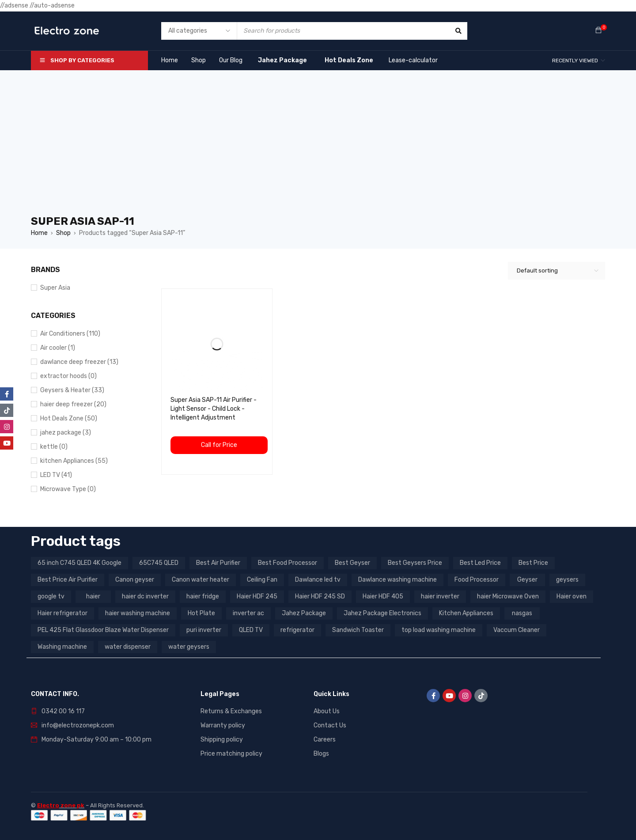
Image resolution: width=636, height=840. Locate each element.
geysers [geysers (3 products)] (567, 580)
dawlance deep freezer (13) (79, 362)
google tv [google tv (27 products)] (51, 596)
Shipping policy (222, 740)
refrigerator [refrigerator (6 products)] (297, 630)
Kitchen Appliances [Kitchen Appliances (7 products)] (466, 613)
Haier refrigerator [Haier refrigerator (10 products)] (62, 613)
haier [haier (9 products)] (93, 596)
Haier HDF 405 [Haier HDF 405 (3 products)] (383, 596)
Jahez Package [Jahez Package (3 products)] (304, 613)
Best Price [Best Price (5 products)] (533, 563)
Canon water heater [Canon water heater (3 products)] (201, 580)
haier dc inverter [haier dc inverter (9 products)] (145, 596)
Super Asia (55, 288)
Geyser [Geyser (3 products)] (527, 580)
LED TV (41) (56, 475)
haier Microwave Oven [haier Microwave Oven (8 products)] (508, 596)
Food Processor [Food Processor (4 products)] (477, 580)
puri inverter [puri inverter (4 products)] (204, 630)
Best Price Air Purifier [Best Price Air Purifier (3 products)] (68, 580)
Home (39, 233)
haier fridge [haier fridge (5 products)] (203, 596)
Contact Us (330, 725)
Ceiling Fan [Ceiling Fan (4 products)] (262, 580)
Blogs (321, 754)
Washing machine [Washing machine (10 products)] (62, 647)
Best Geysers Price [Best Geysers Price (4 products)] (415, 563)
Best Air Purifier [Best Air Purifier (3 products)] (218, 563)
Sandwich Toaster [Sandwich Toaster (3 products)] (358, 630)
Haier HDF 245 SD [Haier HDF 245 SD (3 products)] (320, 596)
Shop (63, 233)
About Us (327, 711)
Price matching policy (231, 754)
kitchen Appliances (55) (74, 461)
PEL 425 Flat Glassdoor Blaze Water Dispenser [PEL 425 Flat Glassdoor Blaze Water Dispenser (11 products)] (103, 630)
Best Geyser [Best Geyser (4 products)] (352, 563)
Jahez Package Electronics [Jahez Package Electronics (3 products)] (382, 613)
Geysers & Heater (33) (72, 390)
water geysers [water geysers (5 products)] (189, 647)
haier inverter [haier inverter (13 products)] (440, 596)
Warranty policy (223, 725)
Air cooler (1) (58, 348)
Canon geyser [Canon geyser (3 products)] (135, 580)
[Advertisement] (318, 148)
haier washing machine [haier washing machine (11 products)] (138, 613)
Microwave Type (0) (68, 489)
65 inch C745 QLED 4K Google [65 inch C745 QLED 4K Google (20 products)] (79, 563)
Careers (325, 740)
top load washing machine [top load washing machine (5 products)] (439, 630)
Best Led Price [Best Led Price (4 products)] (480, 563)
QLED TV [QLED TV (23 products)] (251, 630)
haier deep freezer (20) (73, 404)
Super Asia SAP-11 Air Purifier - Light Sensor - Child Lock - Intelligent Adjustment (214, 409)
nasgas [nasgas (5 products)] (522, 613)
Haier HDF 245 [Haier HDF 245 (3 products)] (257, 596)
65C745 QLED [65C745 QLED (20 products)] (159, 563)
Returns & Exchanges (231, 711)
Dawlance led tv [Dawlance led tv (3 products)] (318, 580)
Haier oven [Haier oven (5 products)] (572, 596)
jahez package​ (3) (66, 433)
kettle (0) (54, 447)
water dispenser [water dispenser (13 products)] (128, 647)
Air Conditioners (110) (70, 334)
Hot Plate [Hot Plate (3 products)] (201, 613)
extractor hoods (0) (68, 376)
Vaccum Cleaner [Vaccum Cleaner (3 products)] (517, 630)
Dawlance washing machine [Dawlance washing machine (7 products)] (397, 580)
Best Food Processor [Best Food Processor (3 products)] (288, 563)
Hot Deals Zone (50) (69, 418)
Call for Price (219, 445)
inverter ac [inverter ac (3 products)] (248, 613)
